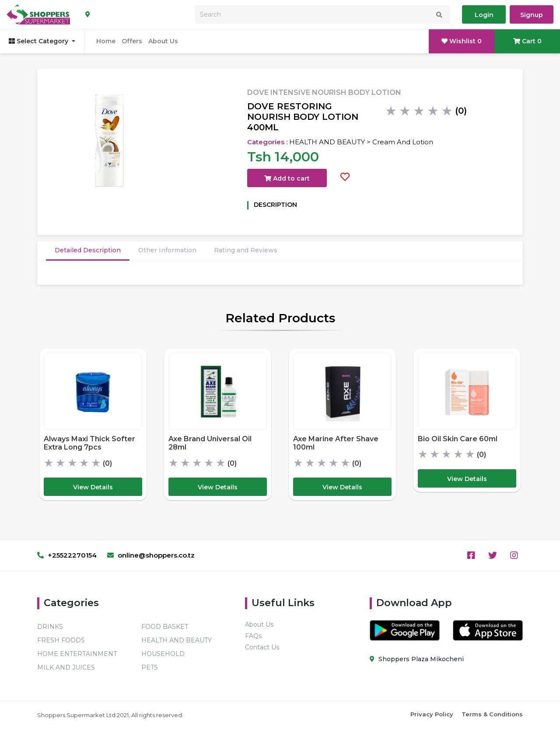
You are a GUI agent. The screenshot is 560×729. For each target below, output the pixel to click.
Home (106, 41)
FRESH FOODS (61, 640)
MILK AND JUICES (66, 667)
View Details (93, 487)
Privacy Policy (432, 714)
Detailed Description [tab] (88, 250)
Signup (532, 15)
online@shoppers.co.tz (151, 555)
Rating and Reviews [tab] (246, 250)
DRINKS (50, 627)
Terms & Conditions (492, 714)
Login (484, 15)
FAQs (253, 636)
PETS (150, 667)
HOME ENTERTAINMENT (77, 654)
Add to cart (287, 178)
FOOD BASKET (165, 627)
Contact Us (262, 647)
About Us (163, 41)
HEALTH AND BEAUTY (177, 640)
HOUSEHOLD (163, 654)
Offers (132, 41)
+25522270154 (67, 555)
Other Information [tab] (167, 250)
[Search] (323, 14)
